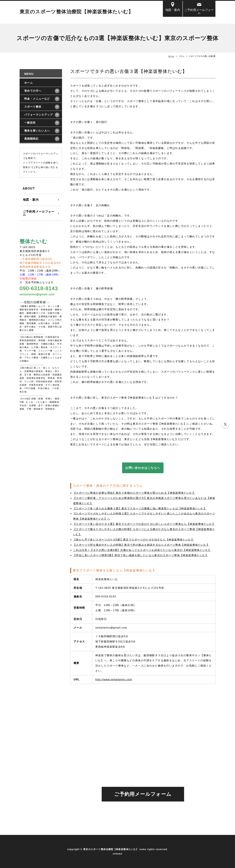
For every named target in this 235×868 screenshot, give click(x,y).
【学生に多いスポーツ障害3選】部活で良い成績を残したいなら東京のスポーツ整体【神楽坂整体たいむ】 (141, 555)
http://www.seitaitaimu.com (114, 679)
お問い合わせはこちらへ (143, 468)
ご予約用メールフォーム (199, 11)
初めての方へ (33, 91)
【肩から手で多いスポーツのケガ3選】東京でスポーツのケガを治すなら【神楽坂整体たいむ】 (134, 540)
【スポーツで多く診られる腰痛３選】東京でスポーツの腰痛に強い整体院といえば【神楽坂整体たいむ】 (140, 508)
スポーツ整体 (33, 107)
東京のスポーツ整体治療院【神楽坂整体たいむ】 (77, 12)
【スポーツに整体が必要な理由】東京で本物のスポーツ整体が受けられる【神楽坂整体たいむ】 (134, 493)
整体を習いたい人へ (37, 131)
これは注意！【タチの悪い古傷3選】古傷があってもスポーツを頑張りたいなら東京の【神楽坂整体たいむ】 (142, 550)
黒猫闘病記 (31, 139)
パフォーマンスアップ (39, 115)
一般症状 (30, 123)
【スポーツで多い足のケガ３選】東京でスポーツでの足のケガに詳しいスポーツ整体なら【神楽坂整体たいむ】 (144, 524)
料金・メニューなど (37, 99)
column (117, 854)
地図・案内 (173, 10)
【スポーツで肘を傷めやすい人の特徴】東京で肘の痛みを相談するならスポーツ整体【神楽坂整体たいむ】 (141, 545)
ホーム (171, 56)
